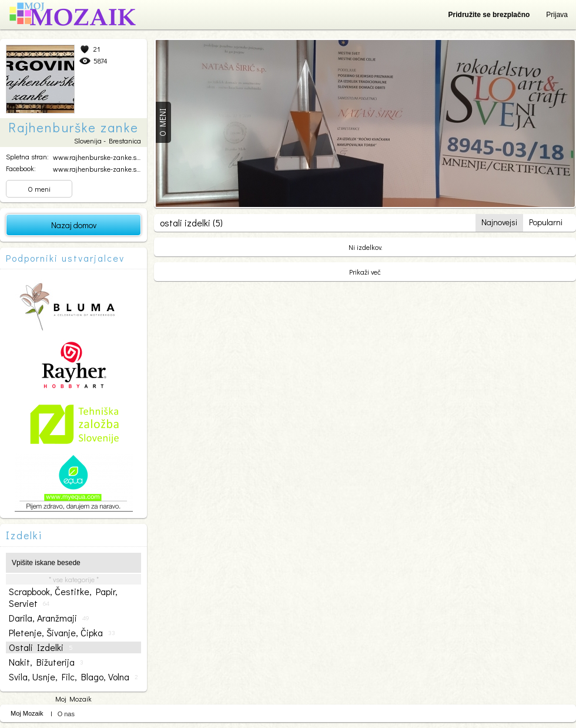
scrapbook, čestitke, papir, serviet (63, 597)
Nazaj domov (74, 225)
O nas (66, 714)
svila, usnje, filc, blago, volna (73, 677)
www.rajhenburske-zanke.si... (97, 157)
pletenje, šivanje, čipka (62, 633)
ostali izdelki (41, 647)
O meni (39, 189)
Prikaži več (365, 272)
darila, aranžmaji (49, 618)
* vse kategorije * (74, 579)
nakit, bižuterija (46, 662)
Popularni (546, 222)
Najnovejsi (499, 222)
